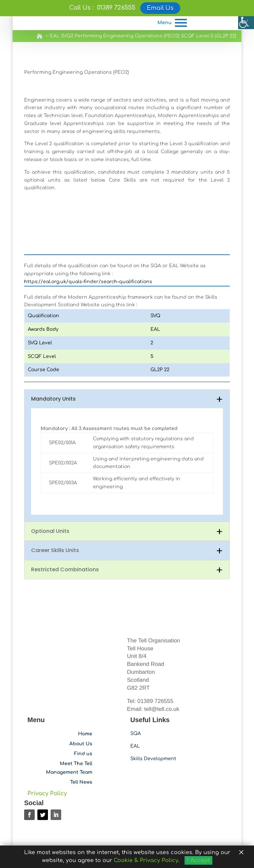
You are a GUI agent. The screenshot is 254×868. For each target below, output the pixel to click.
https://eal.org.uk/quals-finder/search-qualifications (88, 272)
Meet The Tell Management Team (69, 758)
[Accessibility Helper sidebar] (246, 21)
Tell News (81, 773)
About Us (81, 734)
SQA (136, 724)
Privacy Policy (47, 784)
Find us (83, 744)
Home (85, 724)
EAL (135, 737)
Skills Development (153, 749)
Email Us (160, 8)
